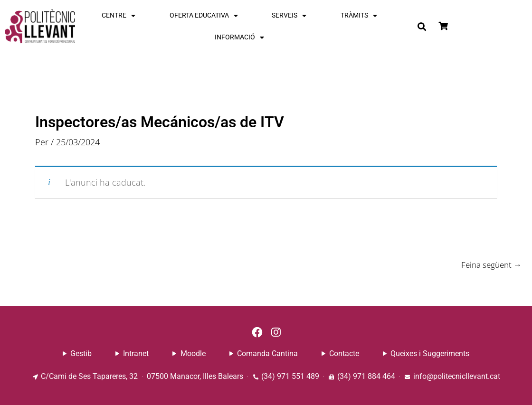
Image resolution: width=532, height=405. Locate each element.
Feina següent (489, 264)
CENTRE (119, 16)
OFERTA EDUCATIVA (204, 16)
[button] (422, 27)
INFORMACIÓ (239, 38)
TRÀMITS (359, 16)
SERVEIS (289, 16)
